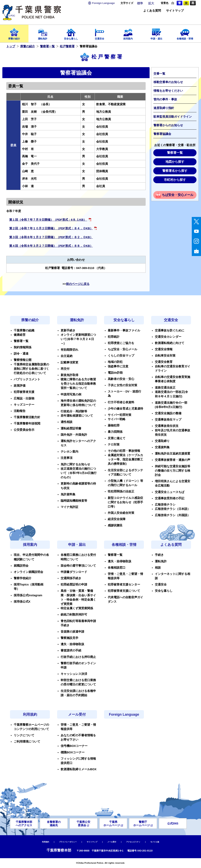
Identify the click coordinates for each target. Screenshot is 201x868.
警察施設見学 (69, 638)
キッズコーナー (24, 405)
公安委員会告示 (24, 430)
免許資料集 (68, 494)
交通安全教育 (164, 362)
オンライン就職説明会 (28, 572)
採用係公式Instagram (28, 595)
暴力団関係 (115, 432)
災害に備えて (117, 438)
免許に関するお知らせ (75, 464)
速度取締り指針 (164, 108)
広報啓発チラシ (165, 505)
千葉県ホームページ (113, 824)
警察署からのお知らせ (168, 125)
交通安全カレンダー (168, 337)
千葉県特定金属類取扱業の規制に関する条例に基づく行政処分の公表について (31, 369)
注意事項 (67, 458)
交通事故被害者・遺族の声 (173, 460)
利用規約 (30, 714)
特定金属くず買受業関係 (77, 608)
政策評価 (20, 386)
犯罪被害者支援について (124, 591)
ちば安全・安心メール (178, 195)
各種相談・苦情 (185, 33)
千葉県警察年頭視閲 (27, 423)
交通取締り (162, 441)
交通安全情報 (164, 349)
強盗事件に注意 (118, 366)
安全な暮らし (71, 33)
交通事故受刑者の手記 (170, 498)
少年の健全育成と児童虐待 (125, 409)
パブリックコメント (27, 379)
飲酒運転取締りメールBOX (79, 769)
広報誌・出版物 (24, 398)
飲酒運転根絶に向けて (170, 343)
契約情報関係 (23, 347)
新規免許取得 (69, 375)
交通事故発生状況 (167, 426)
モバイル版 (155, 842)
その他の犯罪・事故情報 (124, 451)
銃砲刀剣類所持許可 (74, 615)
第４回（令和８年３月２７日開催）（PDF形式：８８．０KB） (51, 246)
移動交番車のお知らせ (168, 82)
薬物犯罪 (114, 425)
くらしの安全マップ (121, 356)
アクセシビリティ (133, 842)
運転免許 (43, 33)
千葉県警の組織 (24, 330)
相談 (158, 568)
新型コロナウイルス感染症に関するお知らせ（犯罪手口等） (125, 502)
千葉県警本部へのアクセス (24, 824)
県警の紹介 (14, 33)
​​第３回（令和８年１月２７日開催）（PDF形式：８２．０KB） (51, 237)
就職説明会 (21, 566)
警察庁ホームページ (143, 824)
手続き (159, 555)
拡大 (151, 3)
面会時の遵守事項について (78, 566)
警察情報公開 (23, 360)
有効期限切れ (69, 350)
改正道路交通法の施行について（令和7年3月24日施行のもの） (79, 473)
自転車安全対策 (165, 356)
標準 (140, 3)
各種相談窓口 (117, 568)
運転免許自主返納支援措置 (173, 454)
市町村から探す (175, 180)
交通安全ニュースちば (170, 492)
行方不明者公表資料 (121, 402)
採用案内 (128, 33)
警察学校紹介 (23, 578)
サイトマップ (175, 11)
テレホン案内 (69, 452)
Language (103, 3)
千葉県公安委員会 (83, 824)
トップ (11, 46)
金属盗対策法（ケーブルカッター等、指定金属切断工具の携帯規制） (125, 459)
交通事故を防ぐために (170, 330)
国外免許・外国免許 (74, 435)
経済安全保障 (117, 519)
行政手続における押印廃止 (78, 657)
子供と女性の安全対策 (122, 385)
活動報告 (20, 411)
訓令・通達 (21, 354)
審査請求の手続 (71, 650)
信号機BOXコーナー (74, 746)
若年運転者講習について (77, 416)
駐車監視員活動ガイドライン (173, 117)
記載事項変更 (69, 362)
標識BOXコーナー (73, 752)
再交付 (65, 369)
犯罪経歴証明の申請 (74, 584)
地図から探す (175, 162)
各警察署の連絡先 (54, 824)
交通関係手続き (71, 578)
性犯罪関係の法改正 (121, 491)
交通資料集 (162, 447)
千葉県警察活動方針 (27, 417)
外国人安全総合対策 (121, 513)
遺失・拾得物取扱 (72, 644)
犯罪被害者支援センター (124, 584)
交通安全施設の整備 (168, 413)
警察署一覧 (47, 46)
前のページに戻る (78, 284)
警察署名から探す (175, 171)
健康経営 (20, 335)
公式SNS (173, 823)
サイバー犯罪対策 (120, 415)
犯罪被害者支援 (24, 392)
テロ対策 (114, 445)
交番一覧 (159, 74)
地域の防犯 (115, 362)
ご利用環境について (27, 742)
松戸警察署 (67, 46)
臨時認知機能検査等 (74, 501)
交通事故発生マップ (168, 420)
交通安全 (100, 33)
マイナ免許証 (69, 507)
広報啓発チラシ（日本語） (173, 509)
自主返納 (67, 356)
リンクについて (24, 735)
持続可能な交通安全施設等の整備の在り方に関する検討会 (173, 471)
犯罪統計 (114, 337)
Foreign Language (124, 714)
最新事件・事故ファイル (124, 330)
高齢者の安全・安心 (121, 379)
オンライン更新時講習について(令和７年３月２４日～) (78, 339)
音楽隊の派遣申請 (72, 632)
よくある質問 (152, 11)
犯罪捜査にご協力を (121, 343)
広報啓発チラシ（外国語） (173, 515)
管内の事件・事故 (165, 99)
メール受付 (77, 714)
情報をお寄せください (168, 91)
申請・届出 (156, 33)
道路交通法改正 (165, 388)
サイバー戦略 (117, 419)
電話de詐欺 (115, 373)
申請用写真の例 (71, 394)
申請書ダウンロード (74, 572)
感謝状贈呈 (115, 525)
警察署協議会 (162, 134)
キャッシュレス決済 (74, 674)
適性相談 (67, 422)
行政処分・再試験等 (74, 411)
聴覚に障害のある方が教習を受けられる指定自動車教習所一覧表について (78, 384)
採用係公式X (22, 602)
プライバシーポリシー (68, 842)
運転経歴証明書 (71, 428)
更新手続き (68, 330)
